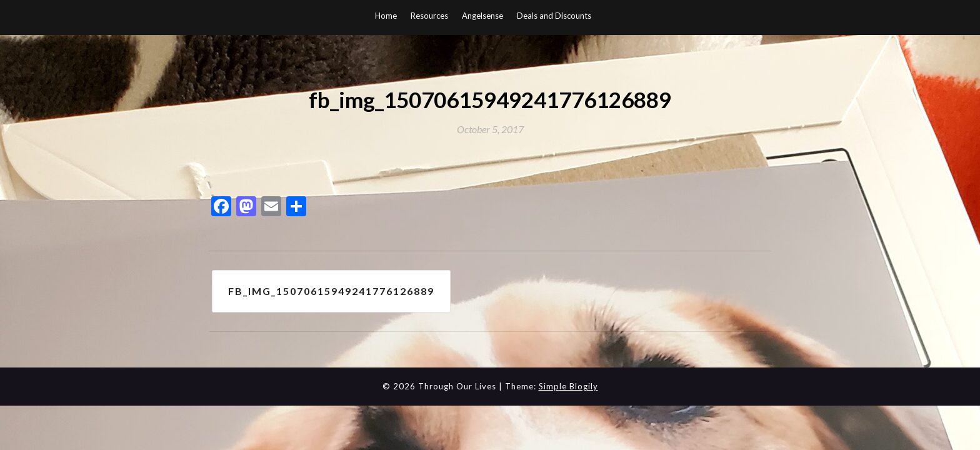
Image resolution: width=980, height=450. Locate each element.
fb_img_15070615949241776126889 (331, 291)
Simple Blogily (568, 386)
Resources (429, 16)
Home (386, 16)
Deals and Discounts (554, 16)
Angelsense (482, 16)
